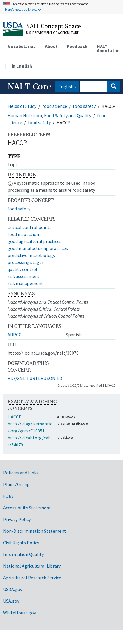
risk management (25, 283)
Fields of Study (22, 106)
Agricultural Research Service (32, 578)
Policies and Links (21, 473)
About (51, 46)
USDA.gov (13, 589)
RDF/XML (16, 378)
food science (55, 106)
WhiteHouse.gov (20, 613)
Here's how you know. (21, 9)
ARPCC (14, 335)
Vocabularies (22, 46)
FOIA (8, 496)
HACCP (15, 417)
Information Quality (23, 554)
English (64, 86)
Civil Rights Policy (21, 543)
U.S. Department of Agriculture (52, 32)
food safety (84, 106)
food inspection (23, 234)
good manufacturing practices (38, 248)
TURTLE (35, 378)
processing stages (26, 262)
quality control (22, 269)
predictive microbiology (31, 255)
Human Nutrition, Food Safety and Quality (49, 115)
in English (22, 66)
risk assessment (24, 276)
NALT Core (29, 87)
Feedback (77, 46)
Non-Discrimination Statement (35, 531)
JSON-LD (53, 378)
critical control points (30, 227)
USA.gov (11, 601)
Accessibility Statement (27, 508)
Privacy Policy (17, 519)
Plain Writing (16, 484)
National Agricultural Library (32, 566)
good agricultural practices (35, 241)
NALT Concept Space (53, 26)
